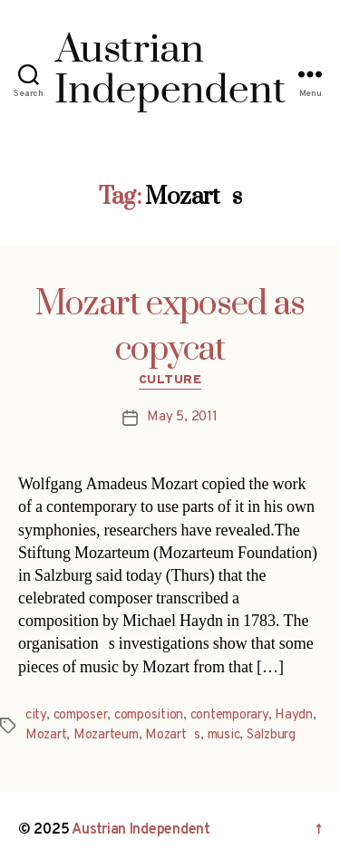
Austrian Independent (141, 830)
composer (81, 715)
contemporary (229, 715)
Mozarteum (106, 735)
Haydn (294, 715)
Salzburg (271, 735)
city (36, 715)
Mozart (46, 735)
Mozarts (173, 735)
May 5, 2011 (182, 417)
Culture (170, 380)
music (224, 735)
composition (149, 715)
